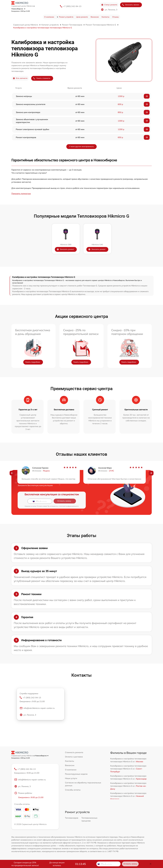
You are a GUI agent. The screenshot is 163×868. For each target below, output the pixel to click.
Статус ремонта (109, 5)
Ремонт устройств (66, 17)
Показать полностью (21, 193)
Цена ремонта (82, 17)
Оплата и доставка (74, 757)
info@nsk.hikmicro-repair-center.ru (37, 708)
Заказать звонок (130, 5)
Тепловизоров (72, 818)
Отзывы (116, 17)
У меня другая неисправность (81, 146)
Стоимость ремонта (74, 752)
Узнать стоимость (42, 78)
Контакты (105, 17)
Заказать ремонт (65, 249)
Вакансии (95, 17)
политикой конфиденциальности (69, 506)
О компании (49, 17)
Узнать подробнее (33, 362)
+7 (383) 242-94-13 (72, 6)
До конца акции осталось (57, 864)
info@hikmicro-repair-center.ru (30, 780)
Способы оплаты (73, 790)
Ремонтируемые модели (76, 774)
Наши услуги (71, 778)
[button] (12, 473)
